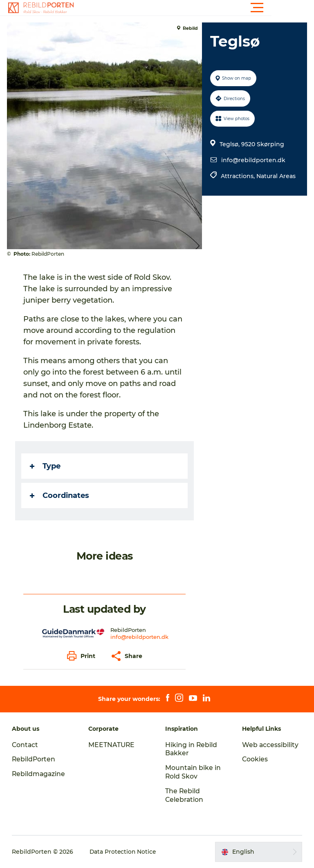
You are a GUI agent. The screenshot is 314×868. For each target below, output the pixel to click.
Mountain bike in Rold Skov (193, 772)
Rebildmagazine (39, 774)
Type (46, 466)
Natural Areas (276, 176)
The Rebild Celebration (185, 795)
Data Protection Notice (124, 852)
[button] (194, 8)
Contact (26, 745)
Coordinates (61, 495)
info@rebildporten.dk (253, 160)
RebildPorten (35, 759)
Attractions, (238, 176)
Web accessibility (270, 745)
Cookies (255, 759)
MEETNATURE (112, 745)
